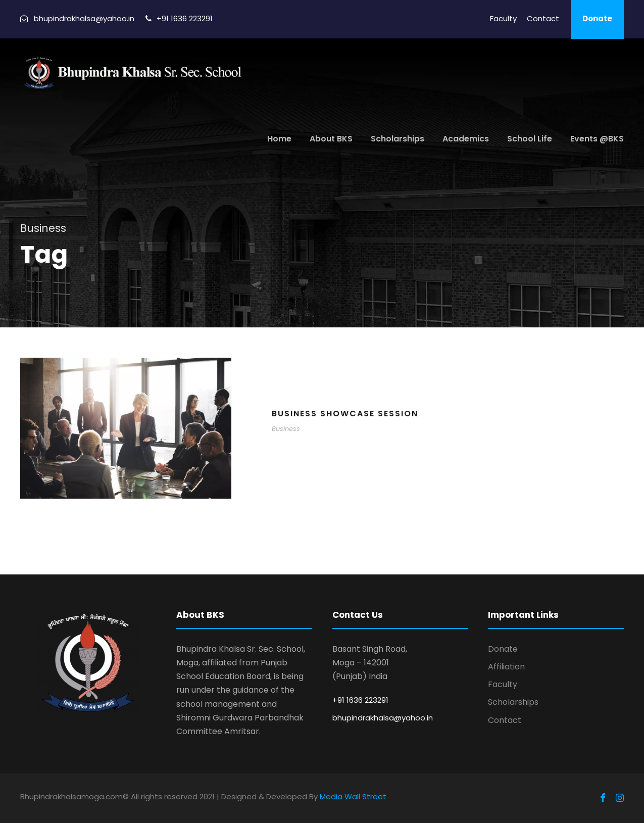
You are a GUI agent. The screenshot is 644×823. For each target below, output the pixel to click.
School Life (530, 139)
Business (286, 429)
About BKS (331, 139)
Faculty (503, 18)
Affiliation (506, 667)
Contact (543, 18)
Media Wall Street (353, 796)
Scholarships (398, 139)
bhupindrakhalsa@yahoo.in (383, 718)
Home (279, 139)
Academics (466, 139)
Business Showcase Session (345, 414)
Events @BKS (597, 139)
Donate (597, 18)
